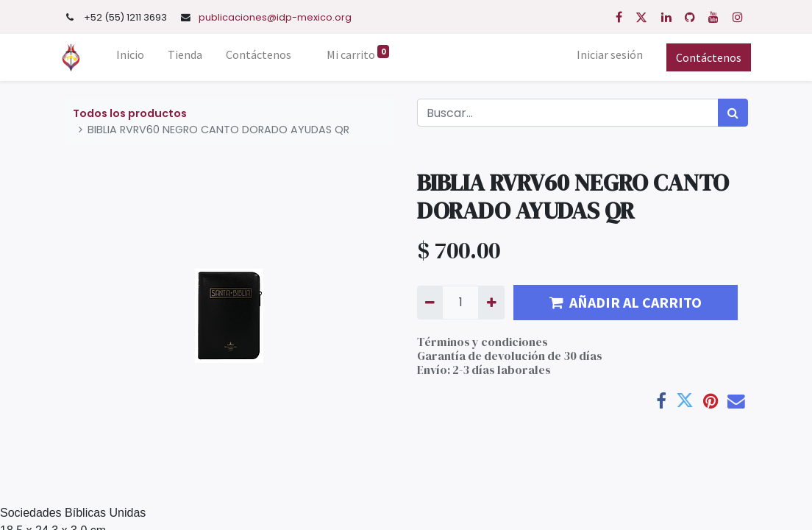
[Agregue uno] (491, 303)
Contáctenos (706, 57)
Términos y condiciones (482, 342)
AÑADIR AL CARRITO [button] (626, 302)
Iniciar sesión (607, 54)
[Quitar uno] (430, 303)
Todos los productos (130, 113)
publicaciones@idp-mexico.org (275, 17)
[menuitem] (134, 57)
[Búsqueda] (733, 113)
